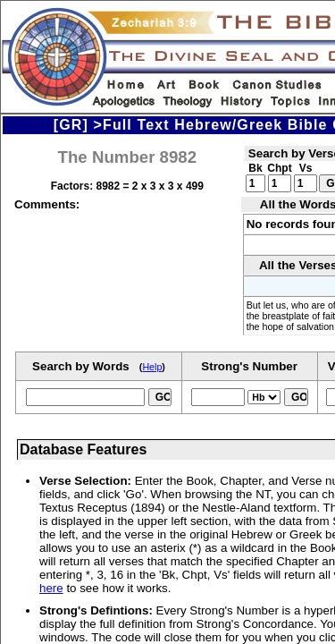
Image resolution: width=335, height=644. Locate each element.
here (51, 588)
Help (152, 367)
